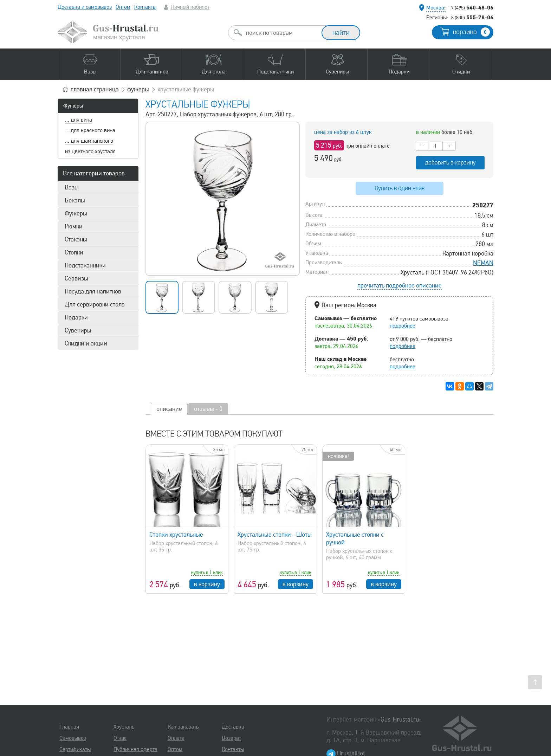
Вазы (72, 187)
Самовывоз (73, 738)
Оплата (176, 738)
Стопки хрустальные (176, 535)
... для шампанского (89, 141)
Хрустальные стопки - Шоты (275, 535)
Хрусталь (124, 727)
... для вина (79, 120)
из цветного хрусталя (90, 151)
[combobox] (281, 33)
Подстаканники (85, 265)
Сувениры (78, 330)
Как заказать (183, 727)
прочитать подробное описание (400, 285)
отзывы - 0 (208, 409)
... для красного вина (90, 130)
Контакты (145, 7)
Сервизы (76, 278)
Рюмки (74, 226)
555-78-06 (472, 17)
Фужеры (73, 106)
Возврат (231, 738)
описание (169, 409)
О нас (120, 738)
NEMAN (483, 263)
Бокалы (75, 200)
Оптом (123, 7)
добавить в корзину (450, 163)
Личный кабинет (190, 7)
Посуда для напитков (93, 291)
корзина (471, 32)
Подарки (76, 317)
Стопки (74, 252)
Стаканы (76, 239)
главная (95, 89)
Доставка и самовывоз (85, 7)
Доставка (233, 727)
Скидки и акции (86, 343)
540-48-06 (471, 7)
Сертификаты (75, 749)
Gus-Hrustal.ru (400, 719)
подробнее (403, 326)
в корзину (207, 584)
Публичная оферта (135, 749)
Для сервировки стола (95, 304)
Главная (69, 727)
